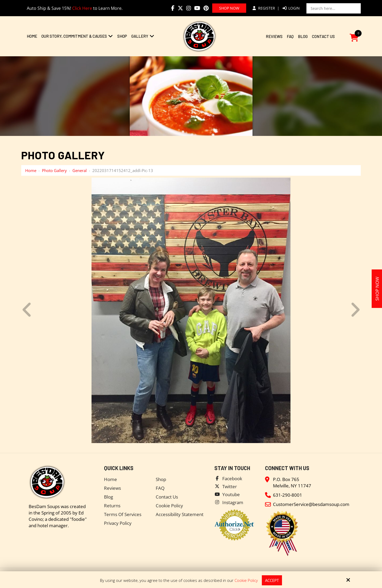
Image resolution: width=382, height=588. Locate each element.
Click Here (82, 8)
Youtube (231, 494)
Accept (272, 580)
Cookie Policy (246, 580)
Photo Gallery (54, 170)
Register (264, 8)
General (80, 170)
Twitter (230, 486)
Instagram (233, 502)
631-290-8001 (288, 495)
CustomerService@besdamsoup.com (311, 504)
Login (291, 8)
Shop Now (229, 8)
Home (31, 170)
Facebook (232, 478)
